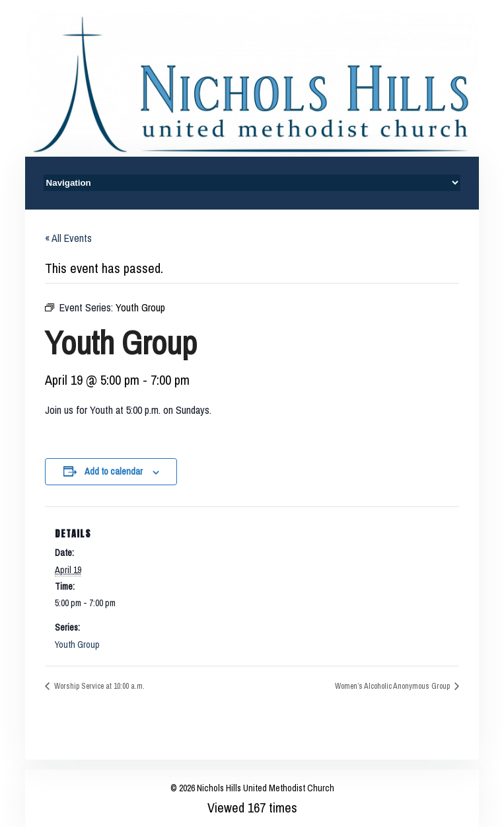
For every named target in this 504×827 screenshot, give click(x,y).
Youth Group (77, 645)
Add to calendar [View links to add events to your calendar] (114, 471)
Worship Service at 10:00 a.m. (98, 686)
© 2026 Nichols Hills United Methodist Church (252, 788)
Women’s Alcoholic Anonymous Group (393, 686)
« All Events (68, 238)
